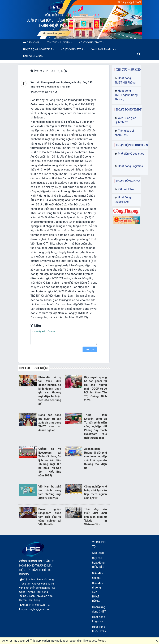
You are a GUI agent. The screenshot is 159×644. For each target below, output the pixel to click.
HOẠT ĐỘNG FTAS (72, 49)
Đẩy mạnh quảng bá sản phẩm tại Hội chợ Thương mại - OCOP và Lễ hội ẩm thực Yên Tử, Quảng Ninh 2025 (95, 389)
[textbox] (64, 337)
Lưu (89, 350)
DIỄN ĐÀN (31, 43)
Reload (102, 641)
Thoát (138, 2)
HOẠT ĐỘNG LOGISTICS (38, 49)
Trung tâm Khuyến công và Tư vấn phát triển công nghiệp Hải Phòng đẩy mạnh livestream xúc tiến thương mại (95, 426)
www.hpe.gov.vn (54, 33)
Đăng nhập (127, 2)
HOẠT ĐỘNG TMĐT (90, 43)
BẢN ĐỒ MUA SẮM (33, 56)
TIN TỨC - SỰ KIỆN (59, 43)
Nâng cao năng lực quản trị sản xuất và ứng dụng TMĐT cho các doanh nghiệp (50, 423)
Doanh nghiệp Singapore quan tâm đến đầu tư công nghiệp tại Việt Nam (50, 517)
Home (36, 71)
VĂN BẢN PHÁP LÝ (103, 49)
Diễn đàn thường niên (98, 588)
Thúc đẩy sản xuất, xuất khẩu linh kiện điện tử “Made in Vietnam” (95, 517)
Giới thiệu (98, 553)
